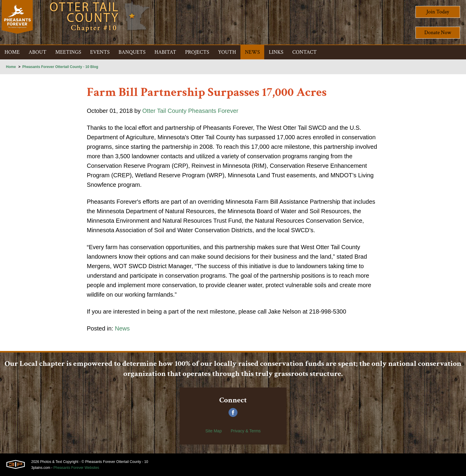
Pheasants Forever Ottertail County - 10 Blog (60, 67)
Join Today (438, 12)
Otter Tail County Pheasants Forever (190, 111)
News (122, 328)
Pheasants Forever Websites (76, 468)
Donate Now (438, 33)
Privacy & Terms (246, 431)
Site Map (214, 431)
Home (11, 67)
